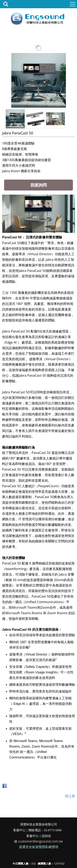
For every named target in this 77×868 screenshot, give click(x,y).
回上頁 (70, 796)
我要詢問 (39, 185)
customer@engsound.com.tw (40, 841)
